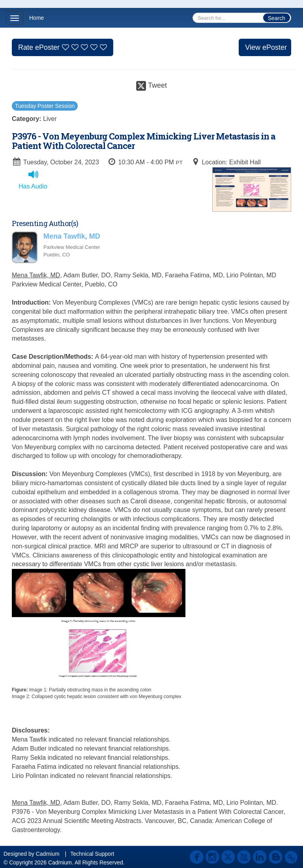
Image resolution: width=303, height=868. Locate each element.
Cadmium (48, 854)
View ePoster (266, 47)
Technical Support (92, 854)
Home (36, 18)
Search (277, 18)
